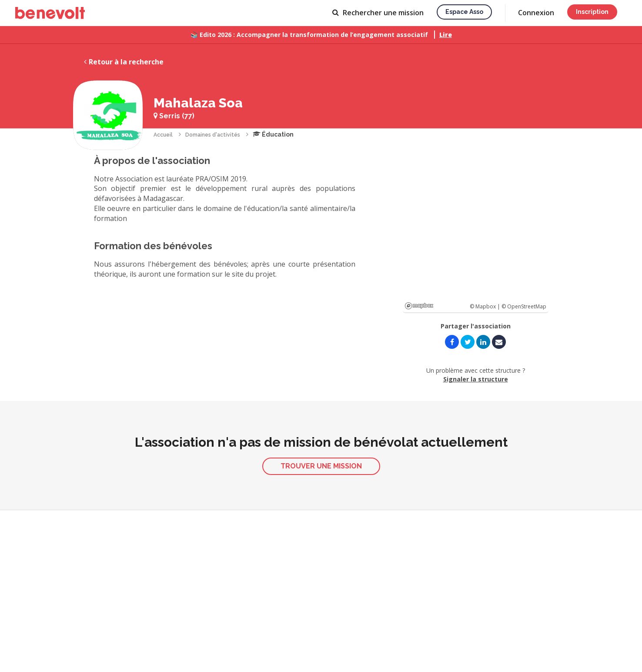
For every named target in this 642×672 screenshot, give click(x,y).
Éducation (273, 134)
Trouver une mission (321, 466)
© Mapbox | (486, 306)
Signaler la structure (476, 379)
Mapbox (419, 306)
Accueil (163, 135)
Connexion (536, 13)
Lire (446, 35)
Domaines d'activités (213, 135)
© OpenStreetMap (524, 306)
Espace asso (464, 12)
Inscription (592, 12)
